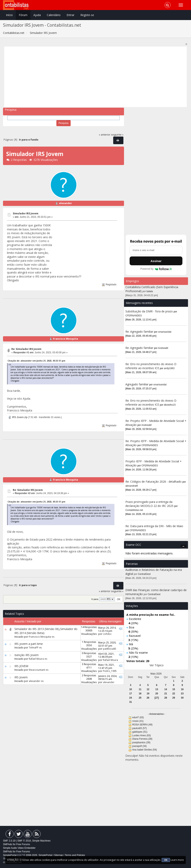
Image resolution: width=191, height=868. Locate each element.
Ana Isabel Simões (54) (145, 750)
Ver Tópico (157, 665)
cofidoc (107, 634)
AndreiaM (163, 348)
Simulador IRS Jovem (26, 213)
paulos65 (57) (139, 728)
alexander (65, 203)
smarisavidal (165, 332)
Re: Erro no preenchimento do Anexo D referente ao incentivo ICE (151, 366)
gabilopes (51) (140, 732)
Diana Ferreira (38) (142, 739)
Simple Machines (41, 841)
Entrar (70, 15)
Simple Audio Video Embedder (19, 848)
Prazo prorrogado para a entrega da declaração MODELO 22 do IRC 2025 (149, 504)
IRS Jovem (21, 677)
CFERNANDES (134, 316)
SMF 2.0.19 (9, 841)
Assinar (156, 261)
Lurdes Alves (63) (141, 735)
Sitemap (58, 855)
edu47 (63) (138, 717)
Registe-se (87, 15)
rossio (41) (138, 721)
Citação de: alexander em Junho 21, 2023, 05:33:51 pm (36, 361)
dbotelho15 (170, 405)
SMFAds (7, 844)
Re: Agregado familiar (140, 332)
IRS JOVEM (21, 666)
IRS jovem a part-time (29, 644)
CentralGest (144, 574)
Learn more (177, 860)
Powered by (156, 269)
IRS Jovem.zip (18, 417)
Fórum (23, 15)
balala (150, 291)
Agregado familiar (137, 384)
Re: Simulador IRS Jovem (26, 349)
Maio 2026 (156, 674)
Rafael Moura (36, 659)
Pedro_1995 (110, 671)
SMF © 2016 (24, 841)
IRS (53, 637)
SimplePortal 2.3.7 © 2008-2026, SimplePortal (28, 855)
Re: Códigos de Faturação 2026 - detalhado (153, 482)
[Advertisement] (96, 77)
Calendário (54, 15)
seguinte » (117, 135)
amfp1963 (169, 368)
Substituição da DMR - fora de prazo (149, 311)
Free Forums (23, 844)
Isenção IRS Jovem (26, 655)
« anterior (105, 135)
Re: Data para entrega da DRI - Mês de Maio (154, 526)
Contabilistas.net (134, 510)
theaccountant (37, 670)
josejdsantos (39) (141, 742)
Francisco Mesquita (65, 339)
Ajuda (37, 15)
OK (166, 860)
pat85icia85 (110, 649)
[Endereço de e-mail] (156, 250)
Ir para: (95, 599)
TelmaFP (34, 647)
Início (9, 15)
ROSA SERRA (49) (142, 725)
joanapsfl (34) (139, 746)
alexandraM (132, 486)
